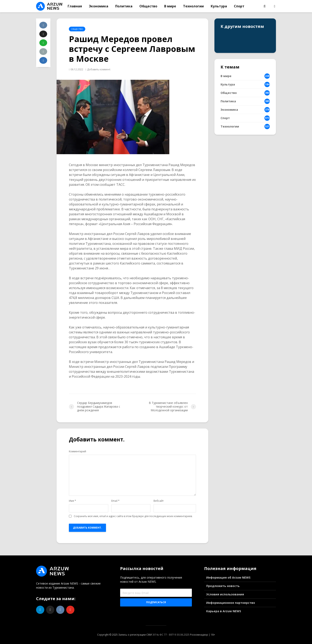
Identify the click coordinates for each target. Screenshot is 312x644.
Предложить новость (223, 586)
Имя (72, 501)
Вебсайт (159, 501)
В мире (170, 6)
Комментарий (77, 451)
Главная (75, 6)
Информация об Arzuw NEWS (228, 577)
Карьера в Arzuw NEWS (224, 611)
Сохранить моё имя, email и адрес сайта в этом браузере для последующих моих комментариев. (133, 516)
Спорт (239, 6)
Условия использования (225, 594)
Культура (219, 6)
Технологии (193, 6)
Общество (148, 6)
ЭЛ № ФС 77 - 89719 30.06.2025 (171, 635)
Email (115, 501)
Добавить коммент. (99, 69)
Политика (124, 6)
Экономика (99, 6)
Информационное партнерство (231, 603)
